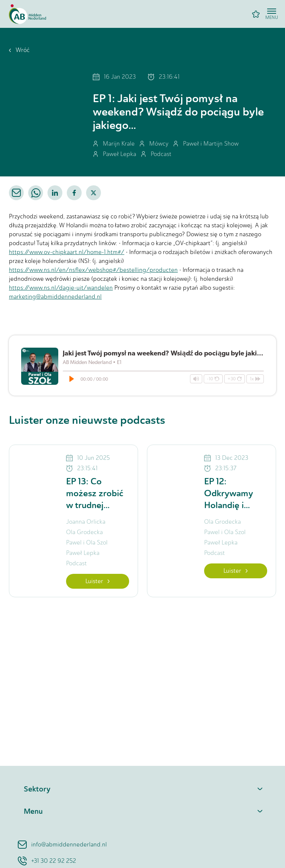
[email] (16, 193)
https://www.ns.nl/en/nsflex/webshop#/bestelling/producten (93, 270)
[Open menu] (272, 14)
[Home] (27, 14)
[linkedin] (55, 193)
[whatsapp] (36, 193)
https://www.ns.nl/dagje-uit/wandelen (61, 288)
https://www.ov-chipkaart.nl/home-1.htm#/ (67, 252)
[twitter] (94, 193)
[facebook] (74, 193)
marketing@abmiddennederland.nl (55, 297)
